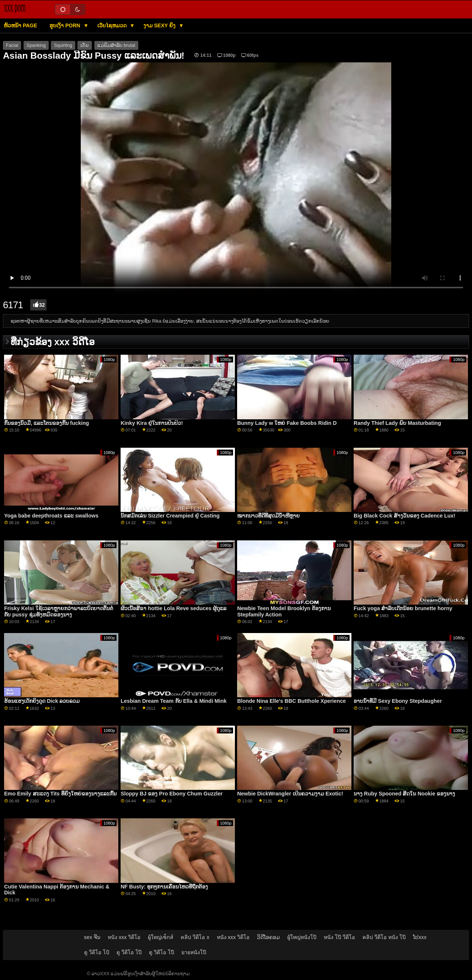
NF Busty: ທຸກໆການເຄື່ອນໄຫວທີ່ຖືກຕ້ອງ (164, 887)
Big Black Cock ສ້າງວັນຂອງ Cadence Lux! (405, 516)
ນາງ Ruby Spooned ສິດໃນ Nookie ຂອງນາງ (404, 794)
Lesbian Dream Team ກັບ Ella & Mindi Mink (173, 701)
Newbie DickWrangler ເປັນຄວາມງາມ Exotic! (290, 794)
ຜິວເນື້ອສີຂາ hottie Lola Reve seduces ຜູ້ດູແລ (173, 608)
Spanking (36, 45)
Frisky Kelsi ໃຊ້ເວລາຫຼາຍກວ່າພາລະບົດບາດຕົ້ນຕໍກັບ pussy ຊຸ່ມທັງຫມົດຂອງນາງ (59, 611)
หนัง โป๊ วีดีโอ (339, 937)
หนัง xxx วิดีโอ (124, 937)
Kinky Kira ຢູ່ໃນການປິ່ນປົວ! (152, 423)
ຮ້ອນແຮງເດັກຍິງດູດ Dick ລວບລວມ (42, 701)
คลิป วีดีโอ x (195, 937)
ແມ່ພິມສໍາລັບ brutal (116, 45)
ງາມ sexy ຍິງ (160, 25)
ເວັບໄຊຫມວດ (113, 25)
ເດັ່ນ (85, 45)
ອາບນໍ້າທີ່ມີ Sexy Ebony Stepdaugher (398, 701)
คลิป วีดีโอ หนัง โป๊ (384, 937)
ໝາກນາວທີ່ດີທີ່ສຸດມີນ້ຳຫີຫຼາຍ (268, 516)
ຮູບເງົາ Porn (65, 25)
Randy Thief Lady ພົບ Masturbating (397, 423)
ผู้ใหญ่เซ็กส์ (161, 937)
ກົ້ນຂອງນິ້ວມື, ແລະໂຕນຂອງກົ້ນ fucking (46, 423)
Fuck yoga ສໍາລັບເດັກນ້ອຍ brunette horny (403, 608)
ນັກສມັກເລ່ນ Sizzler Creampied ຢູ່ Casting (170, 516)
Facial (12, 45)
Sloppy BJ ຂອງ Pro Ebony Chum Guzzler (172, 794)
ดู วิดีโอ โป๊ (162, 952)
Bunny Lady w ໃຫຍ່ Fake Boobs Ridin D (287, 423)
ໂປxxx (420, 937)
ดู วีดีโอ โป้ (97, 952)
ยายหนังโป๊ (194, 952)
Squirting (63, 45)
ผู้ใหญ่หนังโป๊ (302, 937)
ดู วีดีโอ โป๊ (129, 952)
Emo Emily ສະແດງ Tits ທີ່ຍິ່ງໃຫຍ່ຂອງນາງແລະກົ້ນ (60, 794)
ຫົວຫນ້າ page (20, 25)
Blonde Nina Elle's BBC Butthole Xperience (291, 701)
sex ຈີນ (92, 937)
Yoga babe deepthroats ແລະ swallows (51, 516)
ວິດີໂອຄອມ (268, 937)
